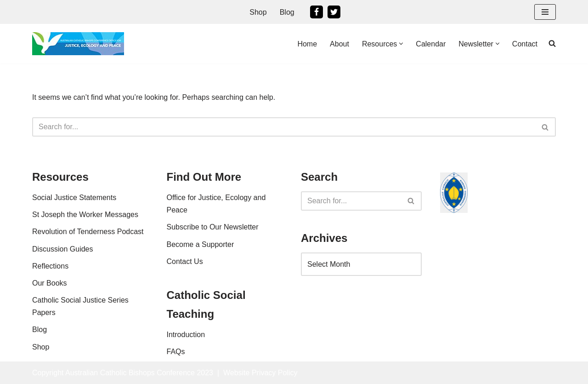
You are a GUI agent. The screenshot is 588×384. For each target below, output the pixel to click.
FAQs (176, 352)
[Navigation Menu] (545, 12)
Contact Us (185, 261)
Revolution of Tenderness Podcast (88, 232)
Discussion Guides (63, 249)
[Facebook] (317, 12)
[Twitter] (334, 12)
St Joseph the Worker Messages (85, 215)
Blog (287, 12)
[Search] (284, 127)
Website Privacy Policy (260, 373)
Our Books (50, 283)
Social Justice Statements (74, 198)
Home (307, 44)
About (339, 44)
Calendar (431, 44)
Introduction (186, 335)
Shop (258, 12)
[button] (401, 44)
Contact (525, 44)
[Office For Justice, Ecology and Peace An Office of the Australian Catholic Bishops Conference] (78, 44)
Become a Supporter (201, 244)
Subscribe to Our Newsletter (213, 227)
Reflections (50, 266)
